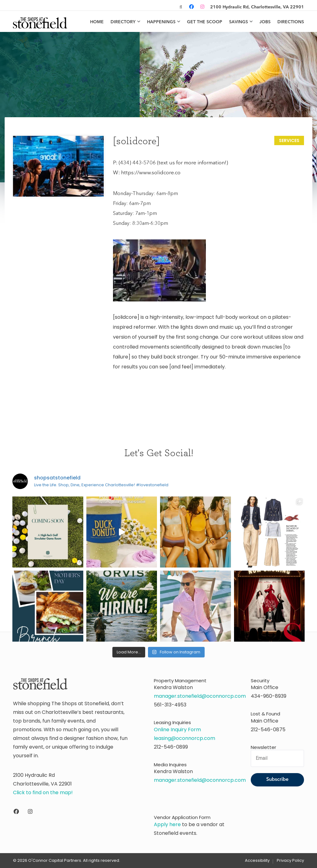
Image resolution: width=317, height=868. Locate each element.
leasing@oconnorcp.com (185, 738)
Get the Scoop (205, 22)
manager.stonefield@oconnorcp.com (200, 696)
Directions (291, 22)
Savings (239, 22)
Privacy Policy (290, 861)
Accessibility (257, 861)
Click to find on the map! (43, 792)
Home (97, 22)
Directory (123, 22)
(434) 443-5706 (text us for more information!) (173, 163)
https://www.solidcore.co (151, 173)
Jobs (265, 22)
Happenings (161, 22)
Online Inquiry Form (177, 730)
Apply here (167, 824)
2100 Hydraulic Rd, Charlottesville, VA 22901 (257, 7)
